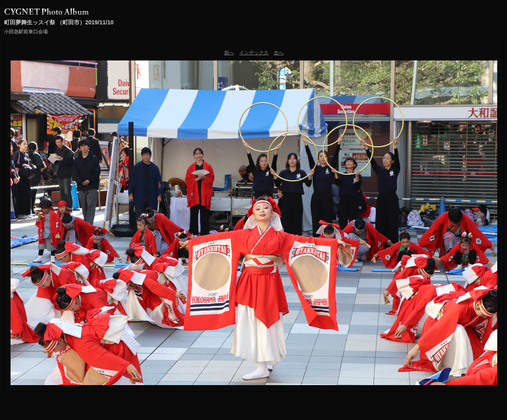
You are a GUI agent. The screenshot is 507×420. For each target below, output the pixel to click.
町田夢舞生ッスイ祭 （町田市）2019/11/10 (59, 22)
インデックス (254, 53)
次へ (279, 53)
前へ (229, 53)
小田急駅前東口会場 (26, 32)
